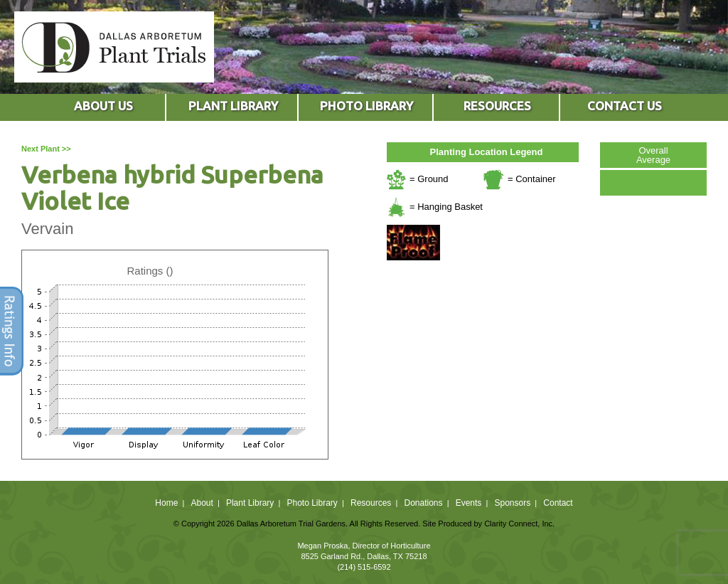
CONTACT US (625, 106)
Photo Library (312, 503)
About (202, 503)
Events (469, 503)
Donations (423, 503)
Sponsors (513, 503)
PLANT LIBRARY (233, 106)
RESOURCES (497, 106)
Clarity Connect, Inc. (519, 524)
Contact (558, 503)
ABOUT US (103, 106)
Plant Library (250, 503)
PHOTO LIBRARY (366, 106)
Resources (371, 503)
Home (166, 503)
